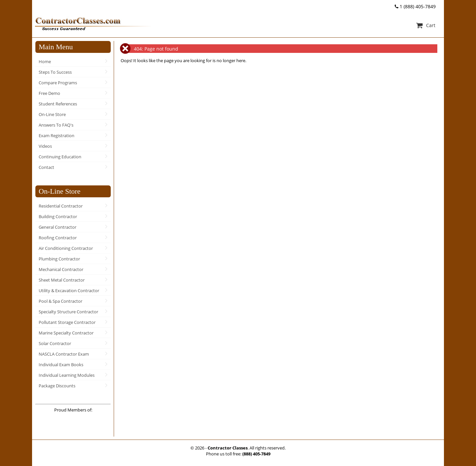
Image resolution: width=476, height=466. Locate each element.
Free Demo (49, 93)
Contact (46, 167)
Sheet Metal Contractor (62, 280)
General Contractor (58, 227)
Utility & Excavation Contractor (69, 291)
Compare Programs (58, 83)
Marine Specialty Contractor (66, 333)
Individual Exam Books (61, 365)
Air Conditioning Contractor (66, 248)
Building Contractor (58, 216)
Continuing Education (60, 157)
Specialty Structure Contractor (68, 312)
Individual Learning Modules (67, 375)
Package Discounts (57, 386)
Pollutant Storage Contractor (67, 322)
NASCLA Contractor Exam (64, 354)
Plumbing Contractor (59, 259)
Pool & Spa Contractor (60, 301)
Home (45, 61)
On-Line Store (52, 114)
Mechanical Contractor (61, 269)
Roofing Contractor (58, 238)
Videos (45, 146)
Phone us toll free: (238, 454)
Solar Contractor (55, 343)
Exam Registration (57, 136)
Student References (58, 104)
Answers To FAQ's (56, 125)
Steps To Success (55, 72)
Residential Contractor (61, 206)
